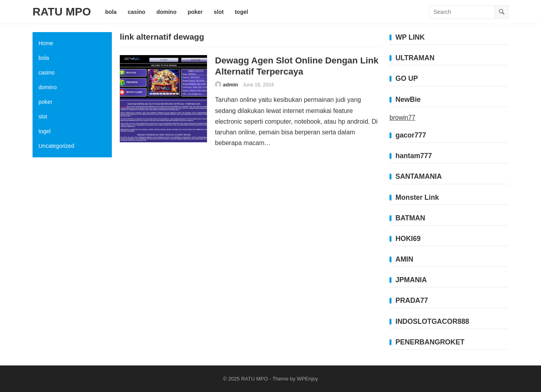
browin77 (402, 118)
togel (44, 131)
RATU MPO (62, 12)
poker (45, 102)
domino (48, 87)
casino (46, 73)
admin (230, 85)
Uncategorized (56, 146)
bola (44, 58)
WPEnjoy (307, 379)
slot (43, 117)
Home (46, 43)
